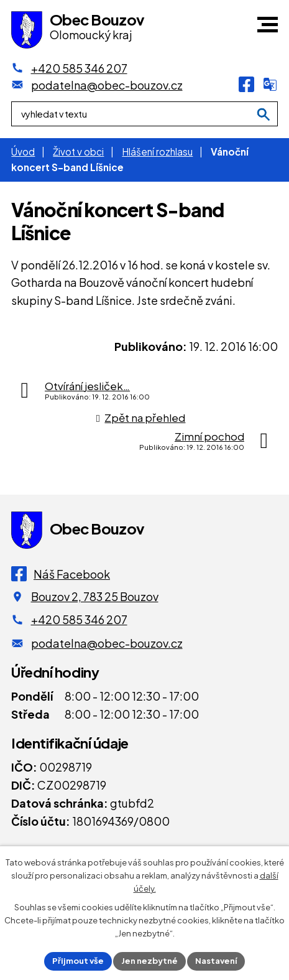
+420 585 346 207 (79, 619)
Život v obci (78, 152)
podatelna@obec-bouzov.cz (107, 643)
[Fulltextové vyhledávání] (144, 114)
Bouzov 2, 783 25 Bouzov (95, 596)
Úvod (23, 152)
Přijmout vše (78, 961)
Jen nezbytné (149, 961)
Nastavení (216, 961)
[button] (268, 25)
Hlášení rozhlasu (157, 152)
